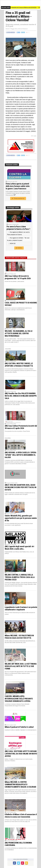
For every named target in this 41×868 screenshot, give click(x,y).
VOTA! (19, 248)
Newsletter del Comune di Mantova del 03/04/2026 (27, 7)
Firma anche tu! (18, 198)
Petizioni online (12, 165)
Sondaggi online (13, 208)
